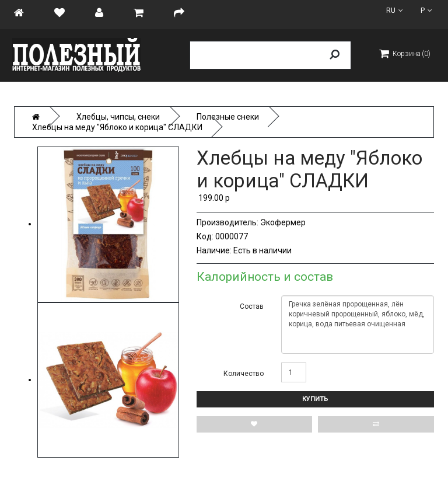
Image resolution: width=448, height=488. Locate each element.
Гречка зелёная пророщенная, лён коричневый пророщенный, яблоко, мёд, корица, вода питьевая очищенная (358, 325)
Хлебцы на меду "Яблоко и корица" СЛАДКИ (117, 127)
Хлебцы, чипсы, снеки (118, 117)
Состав (252, 306)
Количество (244, 374)
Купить (315, 399)
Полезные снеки (228, 117)
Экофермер (283, 222)
